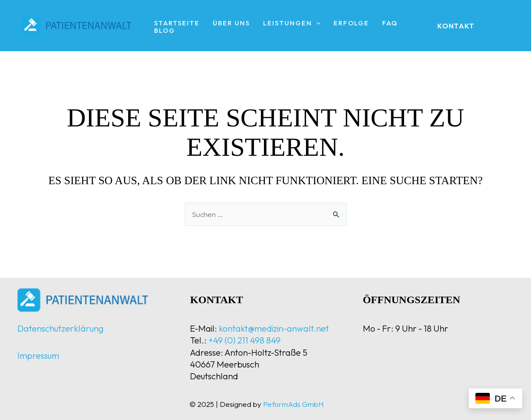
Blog (165, 31)
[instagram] (502, 26)
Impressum (38, 355)
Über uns (231, 23)
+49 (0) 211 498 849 (244, 340)
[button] (456, 26)
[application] (316, 23)
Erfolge (351, 23)
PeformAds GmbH (294, 404)
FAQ (390, 23)
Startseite (177, 23)
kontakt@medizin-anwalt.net (274, 328)
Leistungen (292, 23)
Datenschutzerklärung (61, 328)
